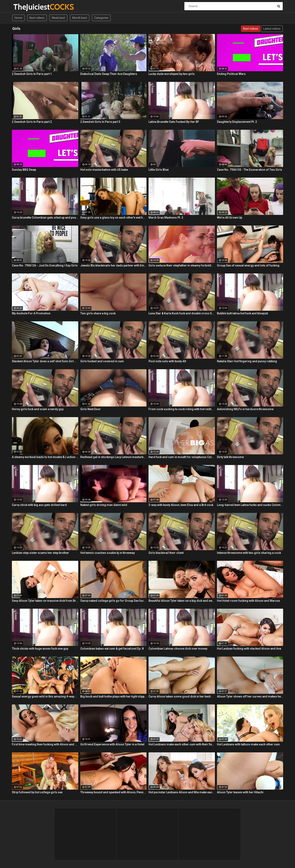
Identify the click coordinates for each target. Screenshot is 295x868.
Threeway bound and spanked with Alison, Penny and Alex (113, 792)
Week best (58, 18)
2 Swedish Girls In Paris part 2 (32, 122)
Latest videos (272, 29)
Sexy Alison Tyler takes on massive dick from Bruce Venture (45, 601)
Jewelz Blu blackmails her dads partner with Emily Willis (113, 265)
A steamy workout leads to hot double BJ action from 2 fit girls (45, 457)
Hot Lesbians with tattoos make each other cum (248, 744)
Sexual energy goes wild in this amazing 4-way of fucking (45, 696)
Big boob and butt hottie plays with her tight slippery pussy (113, 696)
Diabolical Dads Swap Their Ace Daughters (109, 74)
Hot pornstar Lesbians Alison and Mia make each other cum (182, 792)
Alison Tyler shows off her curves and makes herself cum (250, 696)
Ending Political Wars (231, 74)
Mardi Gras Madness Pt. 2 (166, 218)
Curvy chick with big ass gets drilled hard (39, 505)
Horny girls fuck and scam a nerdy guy (38, 409)
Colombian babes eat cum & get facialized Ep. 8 (112, 649)
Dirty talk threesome (230, 457)
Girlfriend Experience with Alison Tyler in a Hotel (112, 744)
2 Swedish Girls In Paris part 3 (100, 122)
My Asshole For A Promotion (31, 313)
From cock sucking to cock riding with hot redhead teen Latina (182, 409)
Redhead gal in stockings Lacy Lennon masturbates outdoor (113, 457)
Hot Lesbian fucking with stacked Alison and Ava (249, 649)
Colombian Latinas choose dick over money (178, 649)
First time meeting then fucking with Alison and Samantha (45, 744)
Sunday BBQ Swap (24, 170)
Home (18, 18)
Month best (80, 18)
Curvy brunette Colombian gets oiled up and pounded (45, 218)
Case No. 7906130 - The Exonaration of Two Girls (250, 170)
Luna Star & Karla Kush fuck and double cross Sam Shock (182, 313)
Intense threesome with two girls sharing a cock (249, 553)
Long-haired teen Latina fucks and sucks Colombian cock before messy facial (250, 505)
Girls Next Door (91, 409)
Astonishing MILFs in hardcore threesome (245, 409)
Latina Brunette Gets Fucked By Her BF (174, 122)
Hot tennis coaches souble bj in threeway (108, 553)
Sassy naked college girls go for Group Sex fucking (113, 601)
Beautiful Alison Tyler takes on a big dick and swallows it (182, 601)
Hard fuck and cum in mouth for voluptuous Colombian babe (182, 457)
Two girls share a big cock (98, 313)
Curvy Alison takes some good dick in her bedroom (182, 696)
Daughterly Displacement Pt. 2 (237, 122)
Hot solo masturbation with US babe (104, 170)
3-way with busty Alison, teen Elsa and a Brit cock (181, 505)
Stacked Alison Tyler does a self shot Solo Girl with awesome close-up (45, 361)
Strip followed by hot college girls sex (37, 792)
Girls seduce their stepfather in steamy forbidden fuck (182, 265)
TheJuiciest (24, 7)
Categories (101, 18)
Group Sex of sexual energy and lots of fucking (248, 265)
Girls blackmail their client (166, 553)
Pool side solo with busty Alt (167, 361)
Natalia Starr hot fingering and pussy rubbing (247, 361)
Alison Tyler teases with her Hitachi (240, 792)
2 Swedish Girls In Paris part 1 (32, 74)
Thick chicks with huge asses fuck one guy (40, 649)
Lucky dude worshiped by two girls (172, 74)
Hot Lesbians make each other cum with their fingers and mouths (182, 744)
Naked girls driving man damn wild (104, 505)
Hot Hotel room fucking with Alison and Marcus (248, 601)
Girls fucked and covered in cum (102, 361)
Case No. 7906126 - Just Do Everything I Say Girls (45, 265)
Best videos (37, 18)
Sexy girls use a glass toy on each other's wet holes (113, 218)
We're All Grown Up (230, 218)
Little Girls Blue (159, 170)
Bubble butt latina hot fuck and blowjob (242, 313)
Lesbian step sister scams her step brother (40, 553)
